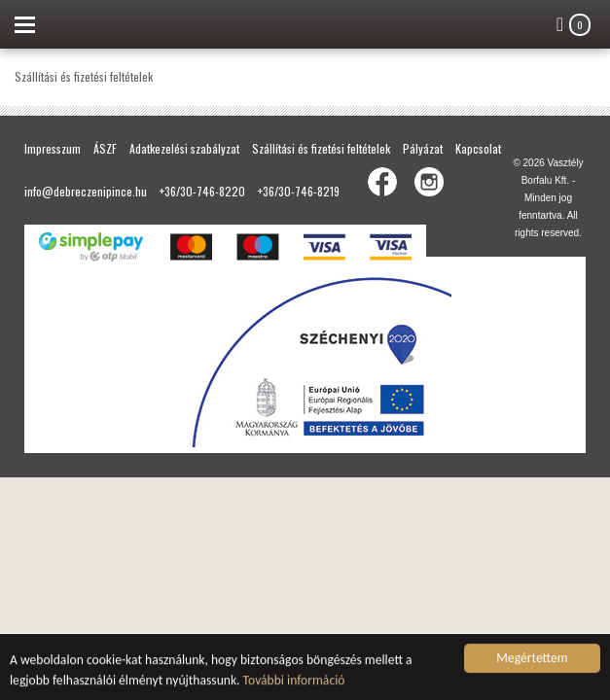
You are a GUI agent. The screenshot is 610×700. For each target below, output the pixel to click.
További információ (294, 681)
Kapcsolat (478, 148)
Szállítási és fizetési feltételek (321, 148)
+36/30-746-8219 (299, 191)
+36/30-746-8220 (202, 191)
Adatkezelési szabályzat (184, 148)
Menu (24, 24)
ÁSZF (105, 148)
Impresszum (53, 148)
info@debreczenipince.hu (86, 191)
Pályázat (423, 148)
